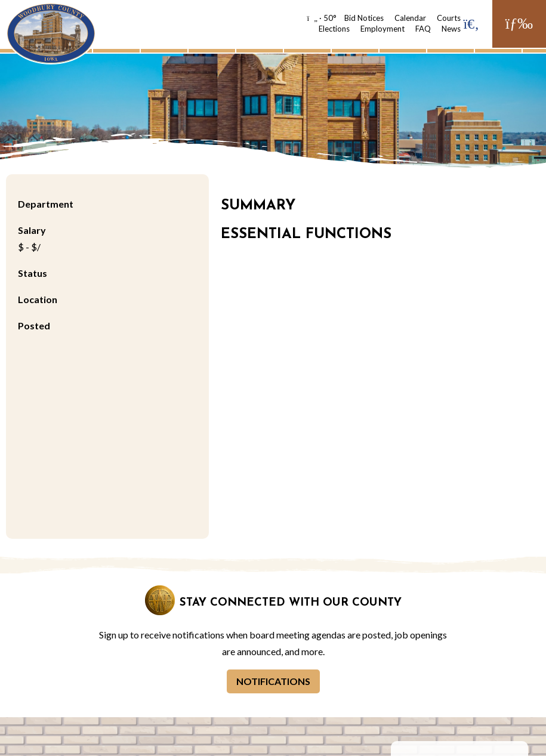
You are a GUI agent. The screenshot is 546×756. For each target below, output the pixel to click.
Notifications (273, 681)
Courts (449, 18)
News (451, 29)
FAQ (423, 29)
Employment (382, 29)
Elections (334, 29)
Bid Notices (364, 18)
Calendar (410, 18)
